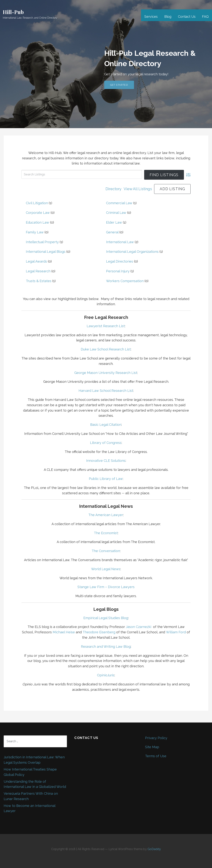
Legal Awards (36, 261)
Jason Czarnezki (139, 627)
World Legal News (106, 569)
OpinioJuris (106, 675)
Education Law (38, 222)
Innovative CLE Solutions (106, 461)
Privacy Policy (156, 738)
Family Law (35, 232)
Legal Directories (120, 261)
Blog (168, 17)
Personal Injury (118, 271)
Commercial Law (119, 203)
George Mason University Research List (106, 373)
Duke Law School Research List (106, 349)
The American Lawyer (106, 515)
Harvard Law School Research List (106, 391)
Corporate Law (38, 213)
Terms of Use (156, 756)
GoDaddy (154, 849)
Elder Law (114, 222)
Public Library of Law (106, 479)
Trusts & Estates (39, 281)
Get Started (119, 85)
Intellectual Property (42, 242)
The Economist (106, 533)
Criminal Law (116, 213)
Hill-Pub (13, 12)
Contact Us (187, 17)
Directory (113, 189)
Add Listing (172, 189)
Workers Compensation (125, 281)
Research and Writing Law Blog (106, 647)
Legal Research (38, 271)
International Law (120, 242)
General (112, 232)
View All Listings (138, 189)
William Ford (176, 632)
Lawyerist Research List (106, 326)
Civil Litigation (37, 203)
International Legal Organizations (132, 252)
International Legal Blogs (46, 252)
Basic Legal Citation (106, 425)
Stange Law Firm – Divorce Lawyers (106, 587)
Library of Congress (106, 443)
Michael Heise (64, 632)
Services (151, 17)
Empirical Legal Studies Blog (106, 618)
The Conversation (106, 551)
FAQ (205, 17)
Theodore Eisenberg (99, 632)
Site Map (152, 747)
